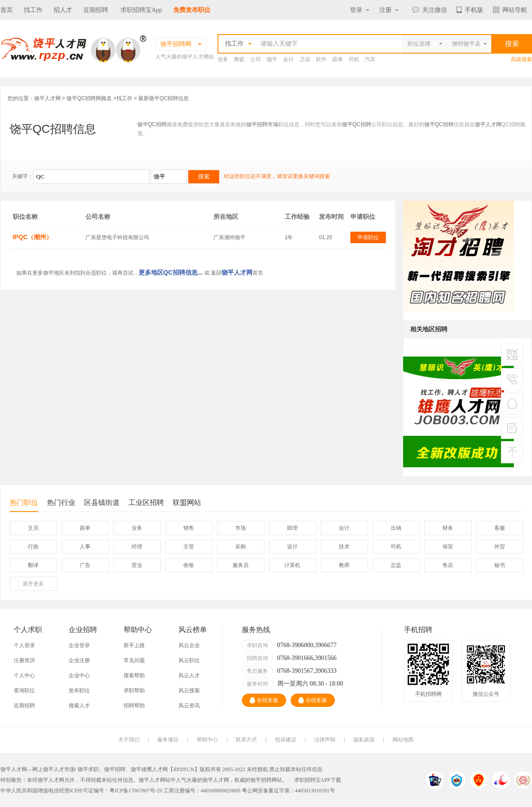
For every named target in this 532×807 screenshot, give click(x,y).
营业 (137, 565)
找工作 (33, 10)
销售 (189, 528)
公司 (256, 59)
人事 (85, 547)
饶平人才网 (47, 98)
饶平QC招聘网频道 (89, 98)
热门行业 (61, 502)
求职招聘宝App (141, 10)
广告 (85, 565)
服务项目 (168, 740)
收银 (189, 565)
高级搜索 (521, 59)
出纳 (396, 528)
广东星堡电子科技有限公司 (117, 237)
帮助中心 (207, 740)
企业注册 (79, 660)
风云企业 (189, 645)
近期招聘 (96, 10)
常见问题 (134, 660)
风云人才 (189, 675)
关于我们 (129, 740)
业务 (223, 59)
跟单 (338, 59)
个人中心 (24, 675)
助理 (292, 528)
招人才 (63, 10)
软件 (321, 59)
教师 (344, 565)
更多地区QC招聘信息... (171, 272)
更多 (33, 584)
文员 (33, 528)
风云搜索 (189, 691)
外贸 (500, 547)
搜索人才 (79, 706)
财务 (448, 528)
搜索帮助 (134, 675)
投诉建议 (286, 740)
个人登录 (24, 645)
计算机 (292, 565)
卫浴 (305, 59)
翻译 (33, 565)
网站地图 (403, 740)
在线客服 (264, 700)
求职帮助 (134, 691)
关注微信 (430, 10)
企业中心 (79, 675)
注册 (389, 10)
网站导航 (510, 10)
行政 (33, 547)
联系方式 (246, 740)
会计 (288, 59)
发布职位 (79, 691)
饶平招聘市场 (262, 124)
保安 (448, 547)
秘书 (500, 565)
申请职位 (368, 237)
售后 (448, 565)
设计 (292, 547)
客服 (500, 528)
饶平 (272, 59)
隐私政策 (364, 740)
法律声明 (325, 740)
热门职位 (24, 505)
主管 (189, 547)
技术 (344, 547)
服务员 (241, 565)
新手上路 (134, 645)
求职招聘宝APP (312, 780)
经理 (137, 547)
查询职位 (24, 691)
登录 (360, 10)
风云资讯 (189, 706)
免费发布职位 (192, 10)
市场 (241, 528)
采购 (241, 547)
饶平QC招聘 (152, 124)
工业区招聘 (146, 502)
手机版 (470, 10)
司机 (354, 59)
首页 (7, 10)
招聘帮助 (134, 706)
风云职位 (189, 660)
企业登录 (79, 645)
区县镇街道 (102, 502)
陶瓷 (239, 59)
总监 (396, 565)
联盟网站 (187, 502)
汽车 (370, 59)
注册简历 (24, 660)
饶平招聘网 (264, 780)
